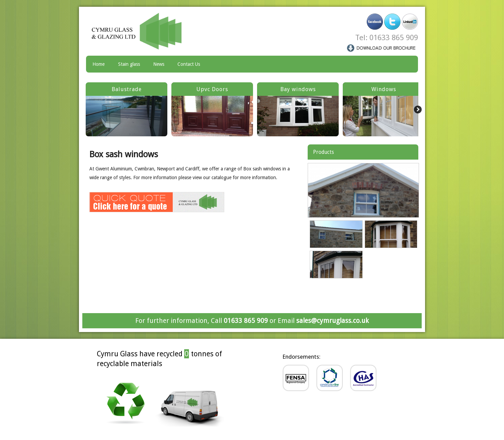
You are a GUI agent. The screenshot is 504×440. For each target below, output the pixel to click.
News (159, 64)
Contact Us (189, 64)
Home (99, 64)
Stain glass (129, 64)
